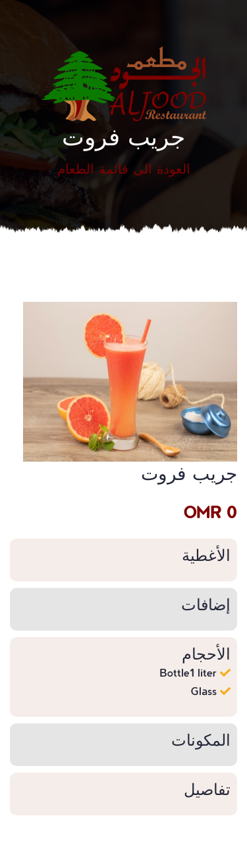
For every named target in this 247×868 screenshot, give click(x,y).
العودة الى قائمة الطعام (124, 168)
